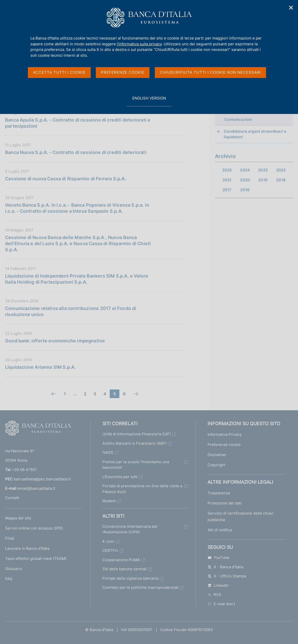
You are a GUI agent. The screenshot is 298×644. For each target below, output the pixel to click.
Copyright (216, 465)
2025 (227, 170)
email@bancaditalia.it (36, 488)
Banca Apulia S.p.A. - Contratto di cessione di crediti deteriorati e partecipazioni (78, 123)
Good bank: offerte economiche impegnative (55, 341)
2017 (227, 190)
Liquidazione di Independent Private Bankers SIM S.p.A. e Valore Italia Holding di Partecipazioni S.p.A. (77, 279)
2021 (227, 180)
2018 (281, 180)
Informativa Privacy (225, 434)
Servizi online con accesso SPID (34, 528)
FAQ (9, 579)
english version (149, 101)
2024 (245, 170)
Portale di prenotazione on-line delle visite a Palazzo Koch (142, 489)
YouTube (218, 558)
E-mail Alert (221, 604)
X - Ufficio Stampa (227, 576)
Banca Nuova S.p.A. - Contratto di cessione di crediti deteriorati (76, 152)
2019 (263, 180)
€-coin (108, 541)
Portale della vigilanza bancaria (130, 578)
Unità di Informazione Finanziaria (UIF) (137, 434)
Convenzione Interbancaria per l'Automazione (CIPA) (130, 529)
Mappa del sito (18, 518)
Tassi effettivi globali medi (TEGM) (36, 559)
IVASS (108, 452)
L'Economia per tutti (120, 477)
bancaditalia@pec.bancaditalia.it (42, 479)
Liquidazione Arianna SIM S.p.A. (41, 367)
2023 (263, 170)
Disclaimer (217, 455)
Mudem (109, 501)
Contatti (12, 498)
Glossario (14, 569)
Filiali (10, 538)
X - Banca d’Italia (225, 567)
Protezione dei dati (225, 503)
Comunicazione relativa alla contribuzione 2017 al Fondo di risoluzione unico (71, 311)
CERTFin (110, 550)
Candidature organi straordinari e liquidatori (255, 134)
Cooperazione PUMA (121, 560)
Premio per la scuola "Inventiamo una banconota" (136, 465)
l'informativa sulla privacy (139, 44)
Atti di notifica (220, 530)
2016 (245, 190)
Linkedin (218, 585)
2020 (245, 180)
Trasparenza (219, 493)
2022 (281, 170)
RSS (214, 594)
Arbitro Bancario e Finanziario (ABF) (134, 443)
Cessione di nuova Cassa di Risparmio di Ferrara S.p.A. (66, 179)
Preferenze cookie (224, 445)
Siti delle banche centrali (125, 569)
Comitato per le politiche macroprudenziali (141, 587)
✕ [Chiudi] (291, 8)
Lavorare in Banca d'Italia (27, 548)
